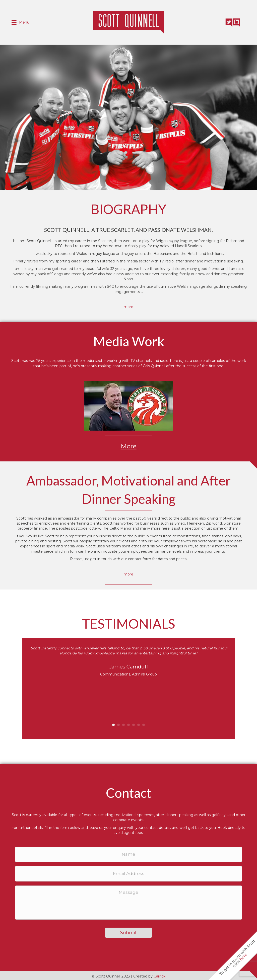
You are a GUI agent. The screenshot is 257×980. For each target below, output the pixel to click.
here (243, 957)
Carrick (159, 975)
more (128, 307)
